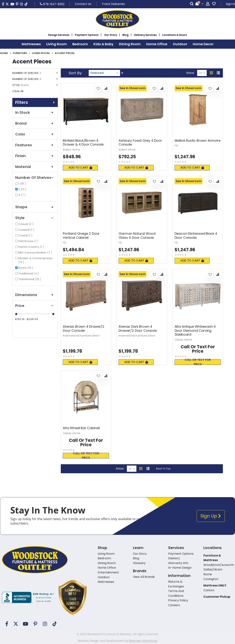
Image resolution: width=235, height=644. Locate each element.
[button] (98, 88)
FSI (176, 146)
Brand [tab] (35, 123)
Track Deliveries (113, 4)
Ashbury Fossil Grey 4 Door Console (140, 143)
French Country (32, 247)
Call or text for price (198, 362)
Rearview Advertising (143, 641)
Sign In (230, 4)
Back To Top (163, 469)
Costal (26, 235)
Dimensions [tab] (35, 295)
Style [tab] (35, 218)
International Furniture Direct (81, 336)
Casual (26, 224)
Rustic (26, 268)
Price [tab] (35, 306)
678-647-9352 (52, 4)
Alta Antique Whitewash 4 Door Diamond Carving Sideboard (195, 331)
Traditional (29, 273)
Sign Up (211, 516)
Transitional (30, 279)
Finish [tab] (35, 156)
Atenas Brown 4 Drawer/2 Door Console (84, 329)
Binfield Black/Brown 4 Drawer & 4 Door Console (83, 143)
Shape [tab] (35, 207)
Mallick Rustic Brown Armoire (198, 141)
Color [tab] (35, 134)
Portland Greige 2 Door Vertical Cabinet (81, 236)
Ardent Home (71, 150)
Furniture (20, 53)
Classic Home (183, 340)
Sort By (75, 73)
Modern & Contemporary (35, 260)
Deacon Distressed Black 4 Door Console (196, 236)
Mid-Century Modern (36, 252)
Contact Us (83, 4)
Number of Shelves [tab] (35, 178)
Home (4, 53)
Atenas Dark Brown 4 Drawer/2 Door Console (138, 329)
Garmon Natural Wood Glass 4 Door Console (137, 236)
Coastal (27, 230)
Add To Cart (80, 168)
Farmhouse (29, 241)
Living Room (41, 53)
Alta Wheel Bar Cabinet (81, 428)
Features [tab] (35, 145)
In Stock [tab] (35, 112)
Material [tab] (35, 167)
